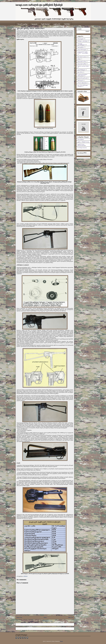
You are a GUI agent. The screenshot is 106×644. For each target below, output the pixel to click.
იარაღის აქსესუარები (82, 83)
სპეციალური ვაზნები (82, 64)
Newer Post (19, 617)
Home (45, 617)
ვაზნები (79, 59)
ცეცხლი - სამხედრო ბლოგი (83, 142)
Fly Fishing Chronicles (82, 148)
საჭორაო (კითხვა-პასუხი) (83, 66)
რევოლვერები (81, 47)
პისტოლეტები (80, 39)
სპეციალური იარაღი (82, 61)
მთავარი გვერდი (23, 24)
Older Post (71, 617)
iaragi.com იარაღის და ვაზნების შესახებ (39, 5)
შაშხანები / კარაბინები (82, 41)
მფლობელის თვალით (82, 57)
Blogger (61, 641)
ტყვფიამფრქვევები (81, 70)
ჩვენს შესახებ (45, 24)
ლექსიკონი (57, 24)
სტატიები (35, 24)
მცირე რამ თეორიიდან (82, 78)
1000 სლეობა (80, 80)
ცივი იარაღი (80, 72)
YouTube (67, 24)
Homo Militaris (81, 139)
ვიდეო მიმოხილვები (82, 49)
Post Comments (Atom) (48, 621)
